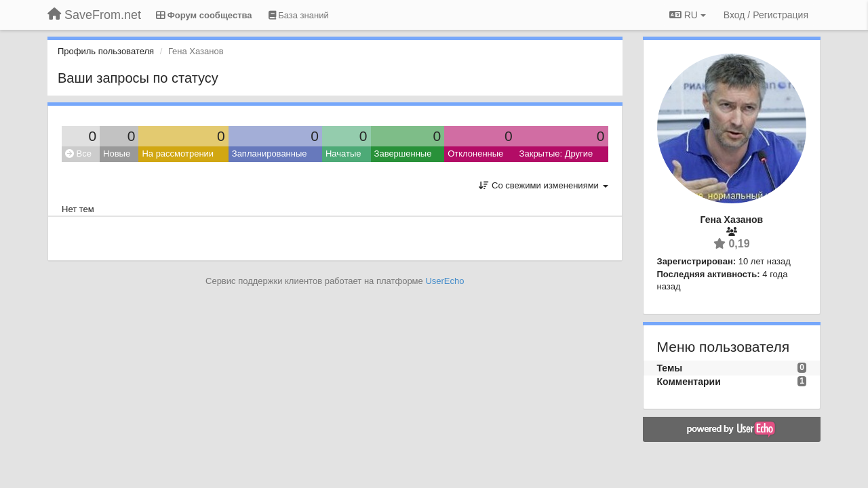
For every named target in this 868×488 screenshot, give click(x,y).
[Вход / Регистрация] (766, 15)
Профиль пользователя (106, 51)
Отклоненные (475, 154)
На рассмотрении (178, 154)
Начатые (343, 154)
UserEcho (445, 281)
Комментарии (689, 382)
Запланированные (270, 154)
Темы (670, 368)
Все (78, 154)
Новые (117, 154)
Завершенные (403, 154)
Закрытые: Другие (556, 154)
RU (688, 15)
